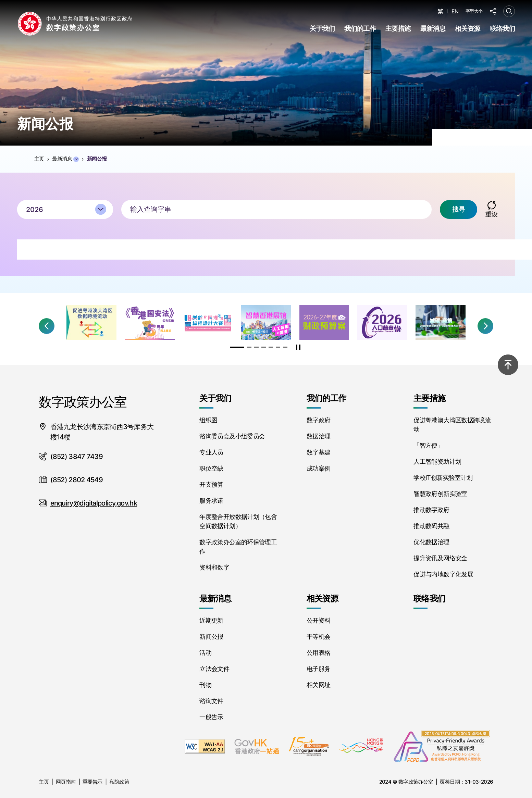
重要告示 (92, 782)
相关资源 (467, 29)
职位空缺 (211, 468)
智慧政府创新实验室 (440, 494)
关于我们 (322, 29)
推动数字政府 (431, 510)
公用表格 (318, 653)
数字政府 (318, 420)
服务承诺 (211, 501)
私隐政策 (119, 782)
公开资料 (318, 620)
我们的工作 (360, 29)
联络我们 (502, 29)
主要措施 (398, 29)
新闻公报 (211, 637)
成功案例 (318, 468)
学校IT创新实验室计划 (443, 478)
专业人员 (211, 452)
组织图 (208, 420)
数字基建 (318, 452)
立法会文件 (214, 669)
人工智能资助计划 (437, 462)
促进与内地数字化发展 (443, 574)
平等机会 (318, 637)
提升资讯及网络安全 (440, 558)
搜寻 (459, 213)
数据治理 (318, 436)
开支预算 (211, 484)
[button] (47, 326)
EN (455, 11)
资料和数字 (214, 567)
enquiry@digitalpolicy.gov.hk (94, 503)
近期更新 (211, 620)
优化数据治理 (431, 542)
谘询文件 (211, 701)
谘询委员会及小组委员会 (232, 436)
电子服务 (318, 669)
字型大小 (474, 11)
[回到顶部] (508, 365)
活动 (205, 653)
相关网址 (318, 685)
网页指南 (66, 782)
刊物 (205, 685)
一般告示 (211, 717)
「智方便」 (428, 445)
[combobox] (65, 213)
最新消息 (433, 29)
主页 (44, 782)
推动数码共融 (431, 526)
